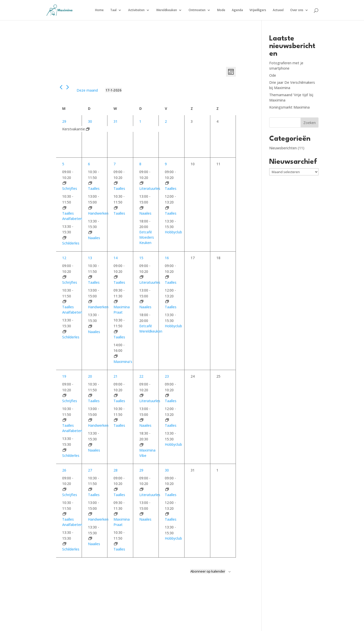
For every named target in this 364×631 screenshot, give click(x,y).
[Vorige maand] (61, 87)
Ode (273, 75)
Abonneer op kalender (208, 571)
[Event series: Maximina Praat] (116, 302)
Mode (221, 10)
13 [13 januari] (90, 258)
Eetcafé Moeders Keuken (147, 237)
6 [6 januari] (89, 164)
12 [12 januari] (64, 258)
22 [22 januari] (141, 376)
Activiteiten (136, 10)
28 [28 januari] (116, 470)
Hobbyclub (173, 232)
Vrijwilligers (258, 10)
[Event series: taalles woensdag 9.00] (116, 183)
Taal (113, 10)
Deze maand (87, 90)
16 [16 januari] (167, 258)
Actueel (278, 10)
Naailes (94, 238)
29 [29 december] (64, 121)
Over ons (297, 10)
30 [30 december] (90, 121)
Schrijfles (70, 188)
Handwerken (98, 213)
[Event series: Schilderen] (64, 238)
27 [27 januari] (90, 470)
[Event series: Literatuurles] (142, 183)
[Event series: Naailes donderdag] (142, 208)
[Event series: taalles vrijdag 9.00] (167, 183)
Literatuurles (150, 188)
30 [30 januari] (167, 470)
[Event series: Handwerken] (90, 208)
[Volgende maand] (68, 87)
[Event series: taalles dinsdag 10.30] (90, 183)
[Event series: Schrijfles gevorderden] (64, 183)
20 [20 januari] (90, 376)
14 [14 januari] (116, 258)
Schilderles (71, 243)
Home (99, 10)
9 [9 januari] (166, 164)
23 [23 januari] (167, 376)
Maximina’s (123, 362)
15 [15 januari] (141, 258)
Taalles (94, 188)
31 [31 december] (116, 121)
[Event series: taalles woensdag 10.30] (116, 208)
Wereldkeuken (167, 10)
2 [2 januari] (166, 121)
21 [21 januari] (116, 376)
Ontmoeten (197, 10)
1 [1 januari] (140, 121)
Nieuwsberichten (283, 148)
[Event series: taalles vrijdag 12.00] (167, 208)
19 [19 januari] (64, 376)
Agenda (237, 10)
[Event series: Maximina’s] (116, 356)
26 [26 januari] (64, 470)
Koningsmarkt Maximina (289, 107)
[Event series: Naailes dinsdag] (90, 232)
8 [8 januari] (140, 164)
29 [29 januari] (141, 470)
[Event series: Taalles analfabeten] (64, 208)
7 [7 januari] (115, 164)
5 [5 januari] (63, 164)
